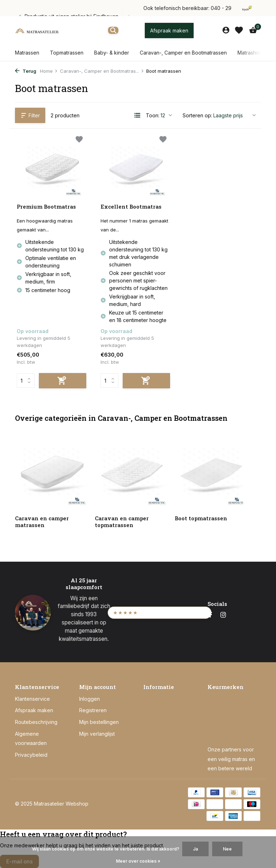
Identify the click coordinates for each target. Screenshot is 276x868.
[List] (137, 115)
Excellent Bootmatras (131, 207)
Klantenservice (32, 699)
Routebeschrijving (36, 722)
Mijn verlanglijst (97, 734)
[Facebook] (210, 615)
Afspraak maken (169, 30)
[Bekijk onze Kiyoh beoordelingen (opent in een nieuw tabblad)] (160, 612)
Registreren (93, 710)
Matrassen (27, 53)
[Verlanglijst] (239, 30)
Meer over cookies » (138, 861)
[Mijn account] (226, 30)
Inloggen (90, 699)
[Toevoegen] (63, 381)
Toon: (153, 115)
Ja (195, 849)
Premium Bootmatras (46, 207)
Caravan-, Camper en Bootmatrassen (183, 53)
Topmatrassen (67, 53)
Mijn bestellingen (99, 722)
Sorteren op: (197, 115)
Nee (227, 849)
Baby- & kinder (112, 53)
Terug (26, 71)
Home (49, 71)
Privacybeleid (31, 755)
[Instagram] (223, 615)
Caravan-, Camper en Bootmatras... (102, 71)
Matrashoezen (254, 53)
